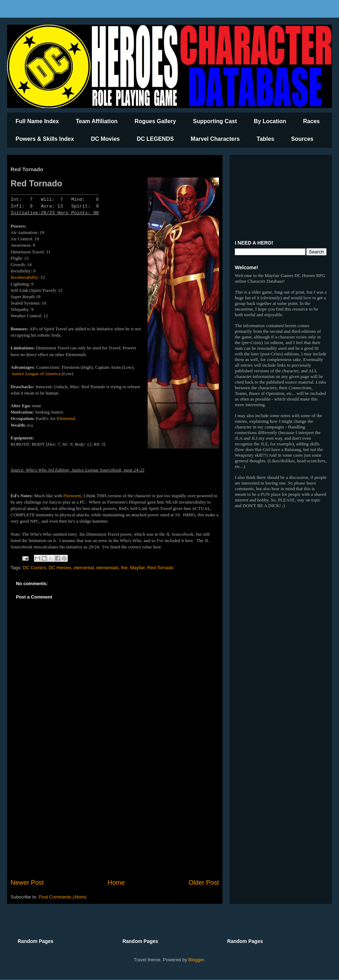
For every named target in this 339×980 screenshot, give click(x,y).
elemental (84, 568)
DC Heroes (60, 568)
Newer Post (27, 883)
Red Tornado (160, 568)
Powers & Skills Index (45, 139)
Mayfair (137, 568)
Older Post (204, 883)
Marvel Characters (215, 139)
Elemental (66, 418)
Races (311, 121)
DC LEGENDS (155, 139)
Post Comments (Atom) (63, 897)
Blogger (196, 960)
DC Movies (105, 139)
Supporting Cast (215, 121)
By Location (270, 121)
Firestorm (72, 496)
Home (116, 883)
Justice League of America (36, 374)
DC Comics (35, 568)
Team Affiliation (97, 121)
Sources (302, 139)
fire (124, 568)
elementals (108, 568)
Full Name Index (37, 121)
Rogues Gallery (155, 121)
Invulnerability (24, 277)
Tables (266, 139)
